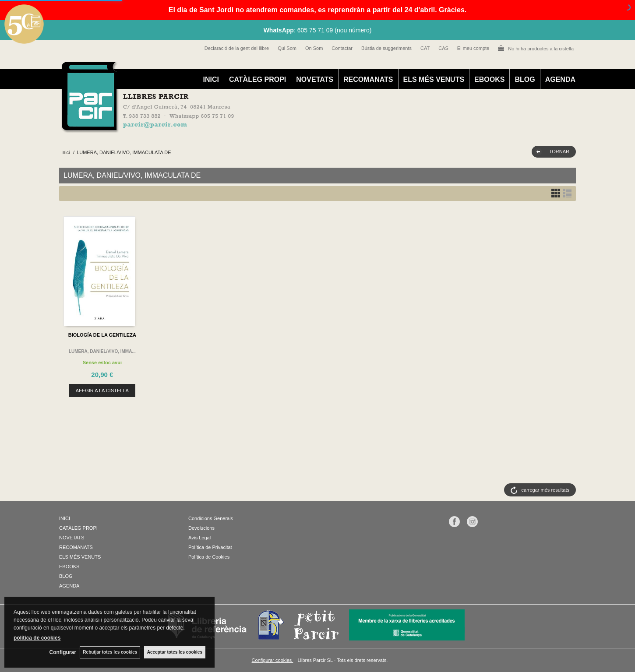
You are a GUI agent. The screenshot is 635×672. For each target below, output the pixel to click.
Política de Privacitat (210, 547)
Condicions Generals (211, 518)
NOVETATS (315, 79)
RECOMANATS (368, 79)
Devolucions (201, 528)
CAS (443, 48)
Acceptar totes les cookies (175, 652)
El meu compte (473, 48)
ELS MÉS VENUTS (434, 79)
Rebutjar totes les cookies (109, 652)
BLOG (525, 79)
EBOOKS (489, 79)
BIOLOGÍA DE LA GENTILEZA (102, 335)
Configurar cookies (273, 660)
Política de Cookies (209, 557)
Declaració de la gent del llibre (237, 48)
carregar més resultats (545, 490)
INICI (211, 79)
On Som (314, 48)
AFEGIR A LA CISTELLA (102, 391)
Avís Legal (199, 538)
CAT (425, 48)
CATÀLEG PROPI (258, 79)
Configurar (62, 652)
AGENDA (560, 79)
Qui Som (287, 48)
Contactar (342, 48)
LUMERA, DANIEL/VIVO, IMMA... (102, 351)
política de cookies (37, 637)
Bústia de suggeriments (386, 48)
